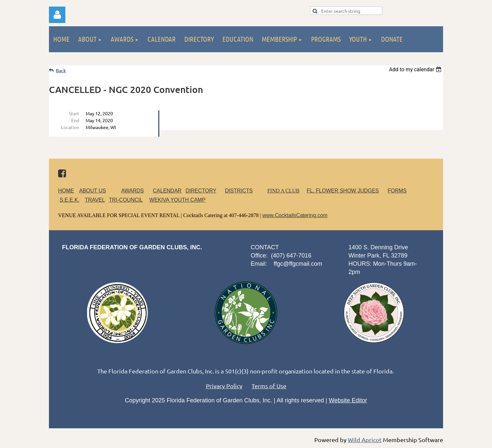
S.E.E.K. (69, 200)
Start (74, 113)
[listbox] (416, 69)
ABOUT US (93, 191)
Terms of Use (269, 386)
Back (61, 70)
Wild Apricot (365, 440)
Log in (57, 15)
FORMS (397, 191)
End (75, 120)
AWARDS (136, 191)
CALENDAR (167, 191)
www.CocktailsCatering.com (295, 215)
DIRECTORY (201, 191)
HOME (66, 191)
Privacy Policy (224, 386)
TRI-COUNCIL (126, 200)
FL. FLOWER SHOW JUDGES (343, 191)
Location (70, 127)
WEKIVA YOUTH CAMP (178, 200)
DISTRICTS (239, 191)
